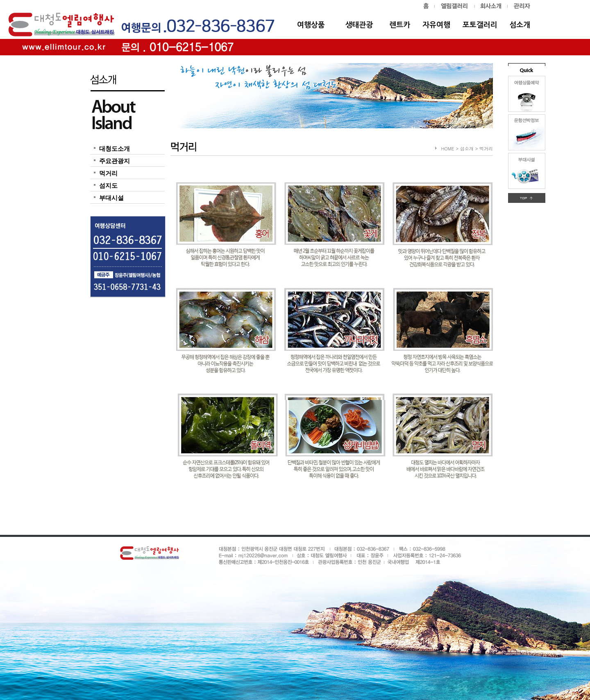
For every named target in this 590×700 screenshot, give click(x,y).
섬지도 (108, 186)
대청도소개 (115, 149)
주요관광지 (115, 161)
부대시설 (111, 198)
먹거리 (108, 173)
